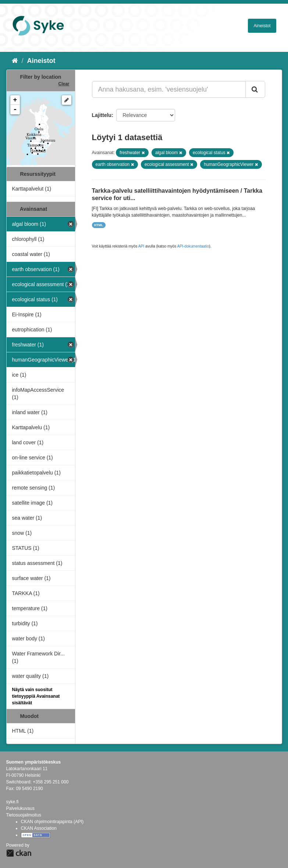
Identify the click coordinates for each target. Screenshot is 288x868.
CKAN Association (39, 828)
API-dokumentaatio (193, 246)
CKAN (19, 853)
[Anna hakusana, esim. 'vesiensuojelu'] (169, 89)
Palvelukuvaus (20, 808)
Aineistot (262, 26)
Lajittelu (102, 115)
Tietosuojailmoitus (24, 815)
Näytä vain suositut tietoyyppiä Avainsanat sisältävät (36, 696)
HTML (99, 225)
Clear (64, 84)
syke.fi (13, 802)
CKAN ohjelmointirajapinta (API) (52, 822)
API (141, 246)
